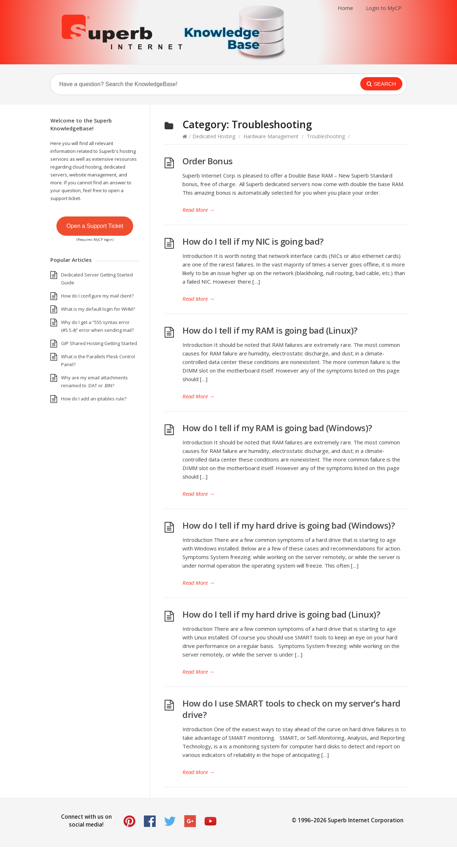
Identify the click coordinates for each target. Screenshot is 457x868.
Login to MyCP (384, 8)
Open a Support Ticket (95, 226)
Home (345, 8)
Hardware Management (271, 136)
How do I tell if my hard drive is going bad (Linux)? (281, 614)
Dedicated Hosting (214, 136)
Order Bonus (208, 161)
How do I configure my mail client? (97, 296)
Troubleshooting (326, 136)
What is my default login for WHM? (98, 309)
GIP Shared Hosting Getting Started (99, 343)
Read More (199, 210)
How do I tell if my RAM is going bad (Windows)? (277, 428)
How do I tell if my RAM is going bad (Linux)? (270, 330)
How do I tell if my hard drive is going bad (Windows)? (288, 525)
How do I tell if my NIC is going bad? (253, 241)
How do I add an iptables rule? (94, 399)
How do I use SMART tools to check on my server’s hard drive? (292, 709)
